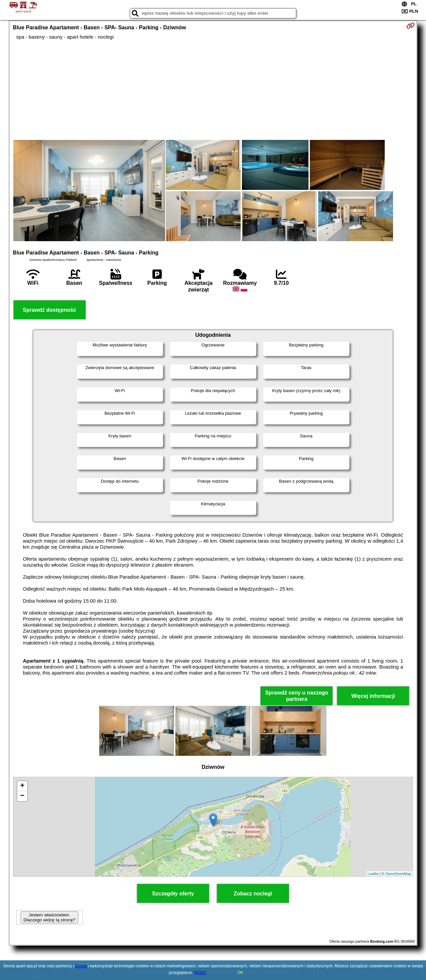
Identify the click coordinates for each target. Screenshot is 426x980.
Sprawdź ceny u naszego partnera (297, 696)
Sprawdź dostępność (50, 310)
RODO (200, 973)
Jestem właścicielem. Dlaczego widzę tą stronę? (49, 917)
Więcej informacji (373, 696)
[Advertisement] (213, 90)
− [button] (22, 796)
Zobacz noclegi (253, 894)
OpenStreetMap (398, 874)
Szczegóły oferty (173, 894)
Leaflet (373, 874)
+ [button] (22, 786)
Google (81, 966)
